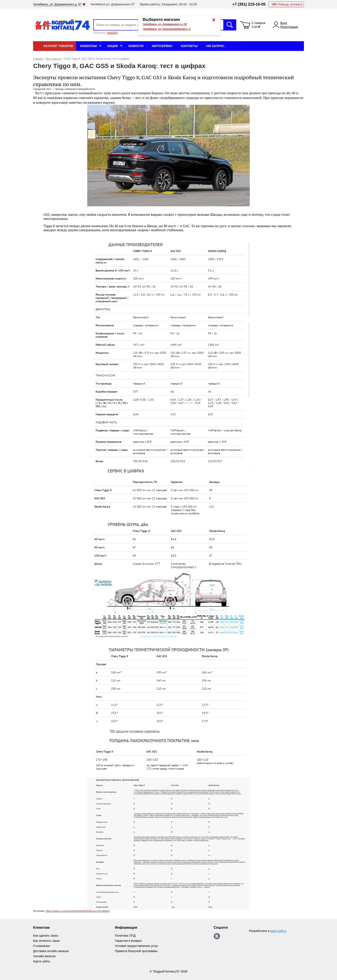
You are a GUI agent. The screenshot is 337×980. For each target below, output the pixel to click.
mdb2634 (112, 33)
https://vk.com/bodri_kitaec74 (217, 936)
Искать (230, 25)
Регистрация (289, 27)
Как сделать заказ (46, 936)
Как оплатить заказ (46, 941)
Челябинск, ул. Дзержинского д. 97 (165, 24)
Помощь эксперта (287, 4)
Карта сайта (41, 961)
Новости (136, 46)
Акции (113, 46)
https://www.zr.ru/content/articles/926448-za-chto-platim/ (78, 911)
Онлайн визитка (44, 956)
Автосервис (162, 46)
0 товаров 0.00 (259, 25)
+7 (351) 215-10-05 (249, 4)
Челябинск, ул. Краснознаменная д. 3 (167, 29)
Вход (284, 23)
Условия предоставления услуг (136, 946)
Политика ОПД (125, 936)
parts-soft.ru (278, 931)
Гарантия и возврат (128, 941)
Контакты (189, 46)
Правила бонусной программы (136, 951)
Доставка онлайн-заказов (51, 951)
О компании (41, 946)
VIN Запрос (215, 46)
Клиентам (88, 46)
